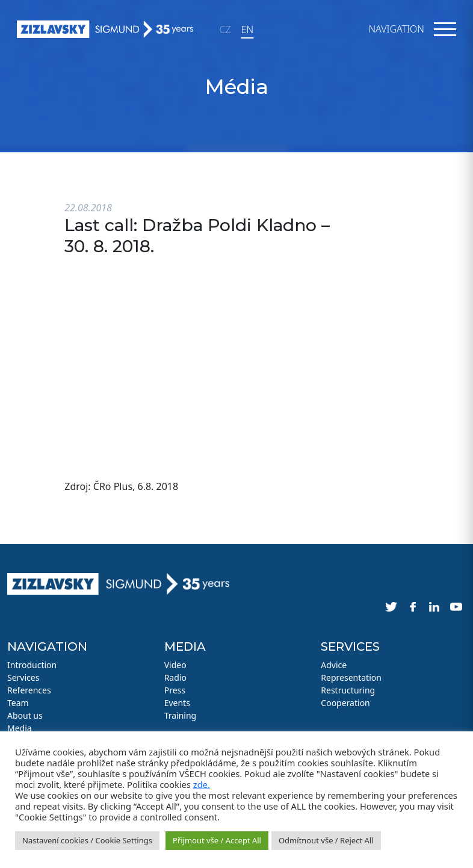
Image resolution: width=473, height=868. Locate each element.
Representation (351, 677)
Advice (334, 665)
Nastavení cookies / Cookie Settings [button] (87, 840)
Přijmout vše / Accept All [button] (217, 840)
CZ (225, 29)
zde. (202, 784)
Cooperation (345, 703)
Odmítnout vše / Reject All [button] (326, 840)
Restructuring (348, 690)
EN (248, 29)
